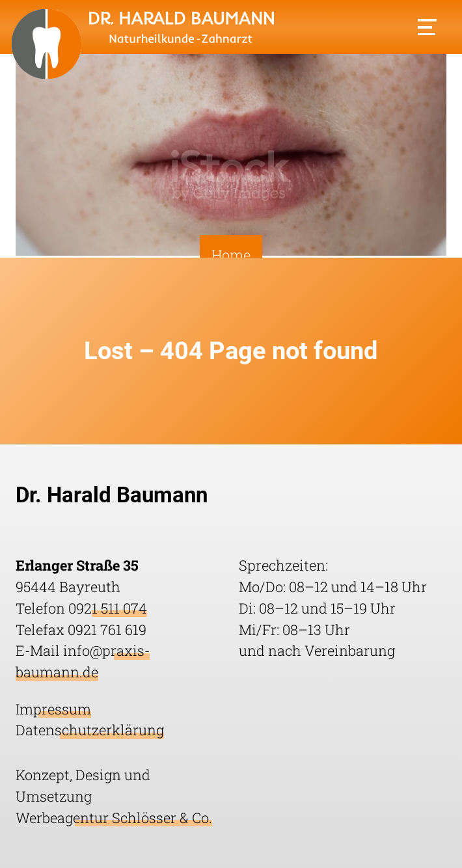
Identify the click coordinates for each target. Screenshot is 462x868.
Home (231, 255)
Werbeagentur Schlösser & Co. (114, 818)
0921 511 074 (108, 608)
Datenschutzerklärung (90, 730)
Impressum (53, 709)
